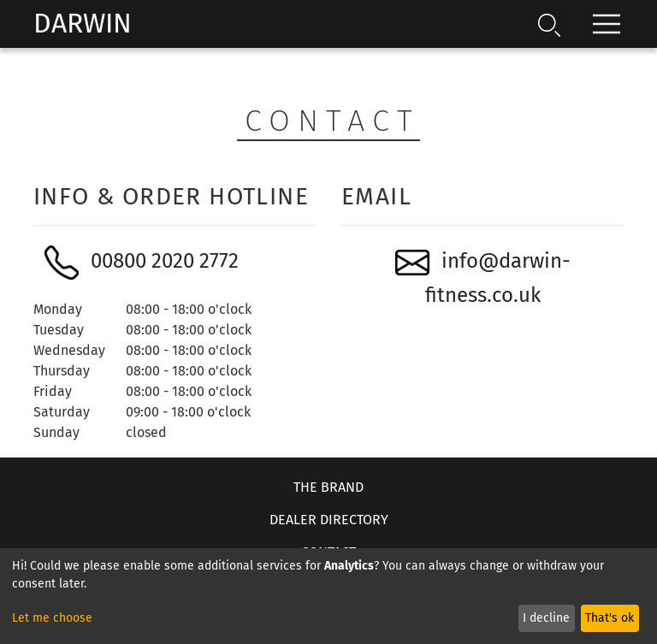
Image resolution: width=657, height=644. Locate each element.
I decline (546, 618)
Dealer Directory (329, 520)
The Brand (328, 487)
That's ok (610, 618)
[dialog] (328, 596)
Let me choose (52, 618)
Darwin (83, 23)
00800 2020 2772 (142, 263)
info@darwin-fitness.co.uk (483, 276)
